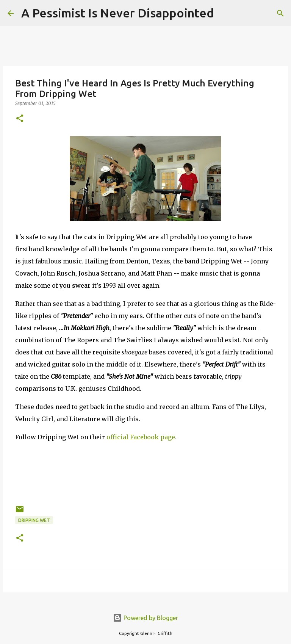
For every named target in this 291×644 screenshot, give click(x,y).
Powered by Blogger (145, 618)
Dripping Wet (34, 520)
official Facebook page (141, 437)
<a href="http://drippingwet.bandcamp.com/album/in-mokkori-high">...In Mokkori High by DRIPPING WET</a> (145, 472)
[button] (20, 119)
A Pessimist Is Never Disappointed (117, 13)
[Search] (224, 13)
